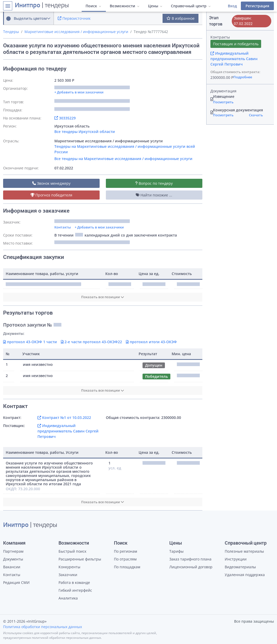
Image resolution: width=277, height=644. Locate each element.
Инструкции (236, 559)
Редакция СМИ (16, 582)
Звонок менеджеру (51, 183)
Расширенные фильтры (80, 559)
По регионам (125, 551)
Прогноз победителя (51, 195)
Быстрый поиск (72, 551)
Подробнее (243, 77)
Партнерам (13, 551)
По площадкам (127, 567)
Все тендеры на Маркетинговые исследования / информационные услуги (123, 159)
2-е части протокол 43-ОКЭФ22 (92, 342)
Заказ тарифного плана (190, 559)
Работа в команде (74, 582)
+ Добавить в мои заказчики (99, 227)
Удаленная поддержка (245, 575)
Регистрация (257, 6)
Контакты (63, 227)
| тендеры (42, 6)
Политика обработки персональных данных (43, 627)
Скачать (256, 115)
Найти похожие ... (154, 195)
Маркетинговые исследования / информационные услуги (76, 32)
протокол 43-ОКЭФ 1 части (30, 342)
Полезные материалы (244, 551)
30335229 (65, 118)
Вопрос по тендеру (154, 183)
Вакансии (12, 567)
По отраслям (125, 559)
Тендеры (11, 32)
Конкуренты (69, 567)
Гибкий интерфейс (75, 590)
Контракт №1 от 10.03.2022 (64, 417)
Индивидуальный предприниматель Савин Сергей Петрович (68, 431)
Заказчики (68, 575)
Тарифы (176, 551)
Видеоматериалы (240, 567)
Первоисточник (74, 18)
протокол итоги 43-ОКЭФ (151, 342)
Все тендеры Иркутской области (85, 132)
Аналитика (68, 598)
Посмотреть (223, 102)
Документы (13, 559)
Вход (232, 6)
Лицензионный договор (191, 567)
